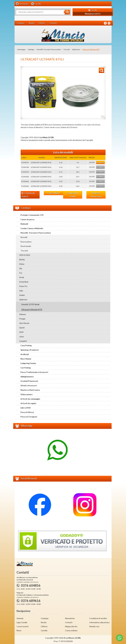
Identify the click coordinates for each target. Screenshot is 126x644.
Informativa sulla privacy (99, 622)
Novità (44, 622)
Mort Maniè (26, 359)
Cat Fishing (26, 368)
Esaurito (100, 167)
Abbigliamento (27, 377)
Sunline (22, 295)
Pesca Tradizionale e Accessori (34, 372)
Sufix (21, 291)
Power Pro (23, 286)
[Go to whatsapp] (120, 638)
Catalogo (31, 49)
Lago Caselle (22, 622)
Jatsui (21, 337)
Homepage (21, 49)
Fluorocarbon (26, 242)
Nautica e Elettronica (30, 390)
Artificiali (25, 354)
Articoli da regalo (28, 403)
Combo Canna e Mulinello (32, 228)
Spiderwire (76, 49)
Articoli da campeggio (30, 399)
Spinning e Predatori (30, 350)
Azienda (20, 618)
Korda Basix (24, 282)
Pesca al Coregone (29, 417)
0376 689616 (31, 601)
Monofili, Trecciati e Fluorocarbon (49, 49)
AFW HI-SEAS (25, 255)
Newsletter (70, 618)
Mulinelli (24, 224)
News (19, 630)
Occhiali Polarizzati (29, 381)
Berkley (22, 259)
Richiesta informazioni (96, 195)
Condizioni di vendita (73, 195)
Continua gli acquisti (28, 195)
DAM (21, 332)
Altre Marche (24, 323)
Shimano (23, 314)
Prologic (22, 319)
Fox (21, 273)
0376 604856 (31, 585)
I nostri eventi (23, 626)
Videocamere (26, 394)
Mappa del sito (71, 626)
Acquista (100, 162)
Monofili (24, 237)
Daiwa (22, 264)
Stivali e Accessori (29, 385)
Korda (22, 277)
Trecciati (67, 49)
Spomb (22, 328)
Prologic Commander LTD (32, 215)
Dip (21, 268)
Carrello (44, 630)
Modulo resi (94, 626)
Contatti (69, 622)
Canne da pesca (27, 219)
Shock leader (26, 246)
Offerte (44, 626)
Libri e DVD (26, 408)
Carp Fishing (26, 345)
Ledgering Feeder (28, 363)
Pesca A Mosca (27, 412)
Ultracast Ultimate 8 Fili (32, 309)
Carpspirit (23, 341)
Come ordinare (53, 193)
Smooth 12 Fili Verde (30, 304)
